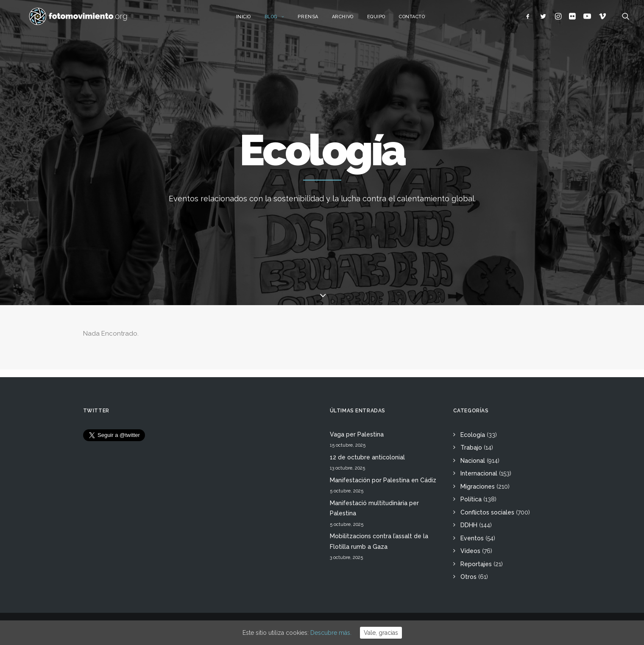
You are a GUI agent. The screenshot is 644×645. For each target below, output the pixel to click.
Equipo (386, 20)
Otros (468, 577)
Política (471, 499)
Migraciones (478, 487)
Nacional (473, 461)
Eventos (472, 538)
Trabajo (471, 448)
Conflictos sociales (487, 512)
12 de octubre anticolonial (367, 457)
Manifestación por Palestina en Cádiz (383, 480)
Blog (284, 20)
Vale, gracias (381, 633)
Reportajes (476, 564)
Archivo (353, 20)
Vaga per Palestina (357, 434)
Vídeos (470, 551)
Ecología (473, 435)
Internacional (479, 473)
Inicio (253, 20)
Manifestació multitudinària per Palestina (374, 508)
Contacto (422, 20)
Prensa (318, 20)
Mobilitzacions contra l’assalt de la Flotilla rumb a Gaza (379, 541)
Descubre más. (331, 633)
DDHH (469, 525)
